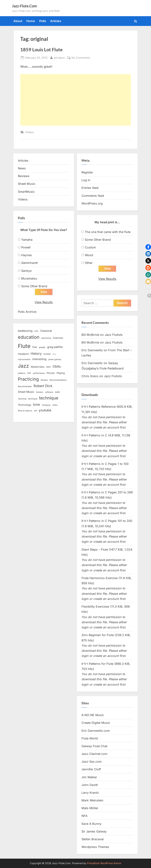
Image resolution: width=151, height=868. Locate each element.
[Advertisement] (76, 100)
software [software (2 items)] (49, 392)
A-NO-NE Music (93, 715)
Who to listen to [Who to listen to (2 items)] (25, 411)
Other (89, 263)
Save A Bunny (91, 824)
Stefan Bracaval (93, 839)
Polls (43, 21)
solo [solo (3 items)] (57, 392)
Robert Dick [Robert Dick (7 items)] (43, 386)
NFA (84, 816)
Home (31, 21)
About (18, 21)
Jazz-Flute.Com (24, 6)
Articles (56, 21)
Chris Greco (90, 376)
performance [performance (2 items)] (39, 373)
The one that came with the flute (108, 232)
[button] (148, 247)
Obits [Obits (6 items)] (57, 367)
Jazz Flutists (114, 335)
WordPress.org (92, 203)
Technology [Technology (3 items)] (25, 405)
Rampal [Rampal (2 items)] (44, 380)
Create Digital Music (96, 723)
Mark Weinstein (92, 801)
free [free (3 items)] (35, 347)
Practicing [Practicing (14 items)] (28, 379)
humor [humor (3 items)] (47, 354)
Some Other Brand (34, 286)
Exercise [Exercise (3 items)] (58, 338)
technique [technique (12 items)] (49, 398)
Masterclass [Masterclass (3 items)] (38, 367)
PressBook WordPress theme (104, 863)
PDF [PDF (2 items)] (29, 373)
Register (87, 172)
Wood (89, 255)
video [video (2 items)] (55, 405)
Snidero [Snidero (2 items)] (40, 392)
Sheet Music (27, 184)
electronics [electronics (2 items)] (46, 338)
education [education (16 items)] (29, 337)
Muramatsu (29, 278)
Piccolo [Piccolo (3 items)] (51, 373)
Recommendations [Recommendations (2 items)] (58, 380)
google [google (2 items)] (42, 347)
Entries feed (90, 188)
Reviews (24, 176)
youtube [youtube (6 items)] (45, 410)
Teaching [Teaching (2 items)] (22, 399)
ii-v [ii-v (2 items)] (54, 354)
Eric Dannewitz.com (96, 731)
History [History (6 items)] (36, 354)
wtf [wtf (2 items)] (35, 411)
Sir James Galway (94, 831)
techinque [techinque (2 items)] (33, 399)
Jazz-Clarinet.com (94, 754)
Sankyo (26, 271)
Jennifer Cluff (91, 769)
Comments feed (93, 196)
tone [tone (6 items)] (36, 405)
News (22, 168)
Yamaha (27, 240)
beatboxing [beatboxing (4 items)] (25, 331)
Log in (86, 180)
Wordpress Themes (95, 847)
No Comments (81, 58)
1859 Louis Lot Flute (41, 50)
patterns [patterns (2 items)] (22, 373)
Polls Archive (27, 312)
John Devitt (90, 785)
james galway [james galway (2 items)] (55, 360)
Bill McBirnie (90, 335)
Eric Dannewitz (92, 350)
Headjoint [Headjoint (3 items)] (23, 354)
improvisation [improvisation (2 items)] (24, 360)
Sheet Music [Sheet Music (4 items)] (26, 392)
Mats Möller (90, 808)
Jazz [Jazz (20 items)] (23, 366)
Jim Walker (89, 777)
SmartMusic (26, 192)
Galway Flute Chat (94, 746)
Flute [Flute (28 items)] (24, 346)
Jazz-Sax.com (92, 762)
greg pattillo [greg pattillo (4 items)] (55, 347)
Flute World (90, 738)
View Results (44, 302)
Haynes (27, 255)
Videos (29, 132)
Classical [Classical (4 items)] (46, 331)
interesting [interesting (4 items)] (39, 359)
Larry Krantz (90, 793)
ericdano (59, 57)
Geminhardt (29, 263)
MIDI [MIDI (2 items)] (48, 367)
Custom (90, 247)
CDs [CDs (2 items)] (36, 331)
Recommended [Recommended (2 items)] (25, 387)
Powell (26, 247)
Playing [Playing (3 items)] (61, 373)
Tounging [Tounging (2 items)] (46, 405)
